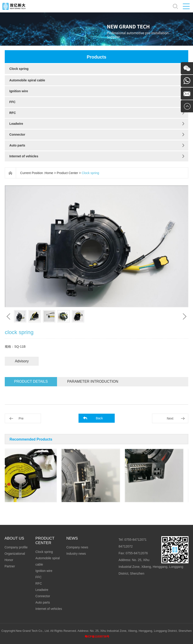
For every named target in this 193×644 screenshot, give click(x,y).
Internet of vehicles (24, 156)
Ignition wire (19, 91)
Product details (31, 381)
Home (49, 173)
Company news (77, 547)
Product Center (67, 173)
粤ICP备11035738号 (97, 637)
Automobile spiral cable (27, 80)
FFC (12, 102)
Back (99, 418)
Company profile (16, 547)
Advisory (22, 361)
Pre (21, 418)
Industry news (76, 554)
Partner (10, 566)
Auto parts (17, 145)
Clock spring (19, 69)
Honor (9, 560)
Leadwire (16, 124)
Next (170, 418)
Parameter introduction (93, 381)
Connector (17, 134)
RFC (13, 113)
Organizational (15, 554)
